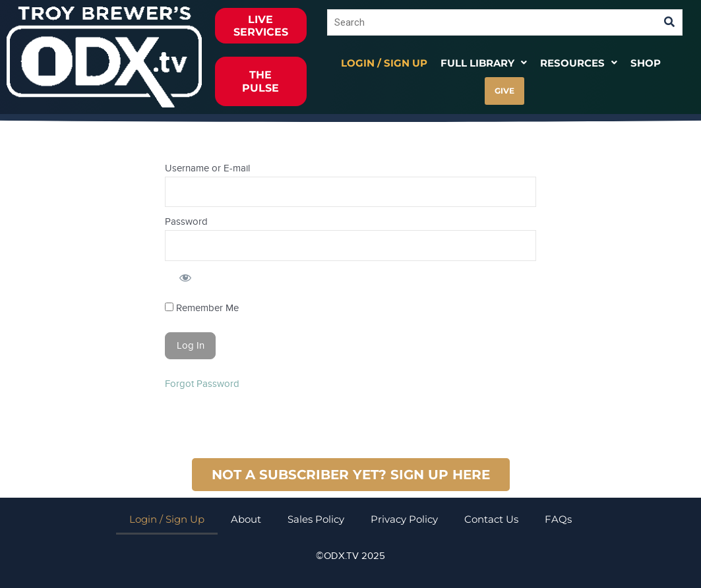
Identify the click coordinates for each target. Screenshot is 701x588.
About (246, 519)
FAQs (558, 519)
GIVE (504, 91)
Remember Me (202, 308)
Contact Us (491, 519)
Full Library (484, 63)
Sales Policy (316, 519)
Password (186, 221)
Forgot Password (202, 384)
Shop (646, 63)
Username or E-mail (207, 168)
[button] (484, 63)
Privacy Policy (404, 519)
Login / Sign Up (384, 63)
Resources (579, 63)
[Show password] (185, 277)
